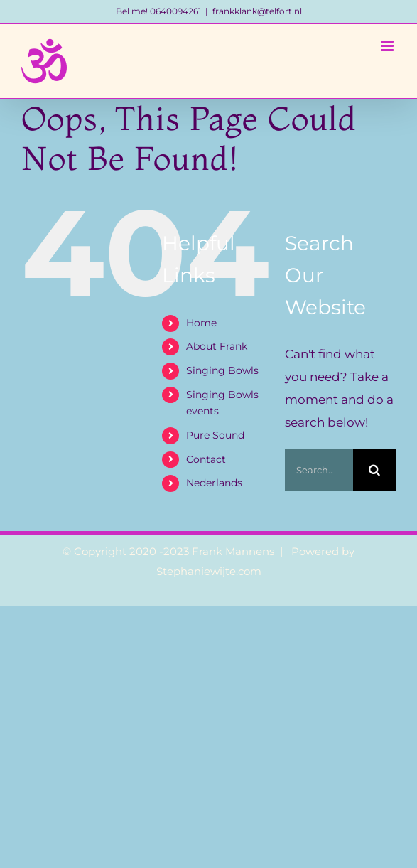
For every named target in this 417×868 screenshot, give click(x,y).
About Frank (217, 346)
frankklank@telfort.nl (257, 11)
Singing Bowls (222, 370)
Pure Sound (215, 435)
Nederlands (214, 483)
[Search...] (319, 470)
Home (201, 323)
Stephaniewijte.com (209, 571)
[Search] (374, 470)
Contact (206, 459)
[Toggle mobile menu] (388, 46)
